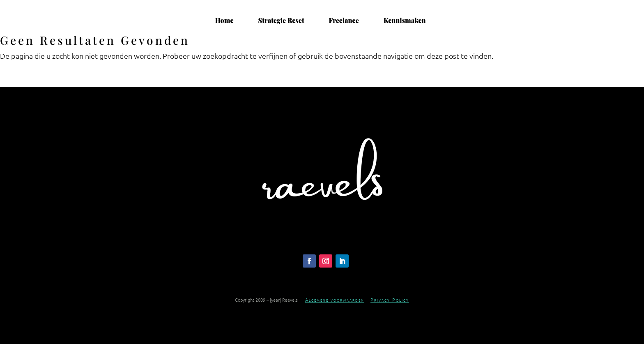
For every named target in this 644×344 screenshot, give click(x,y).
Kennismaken (405, 21)
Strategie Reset (281, 21)
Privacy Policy (390, 300)
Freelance (344, 21)
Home (224, 21)
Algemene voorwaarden (335, 300)
